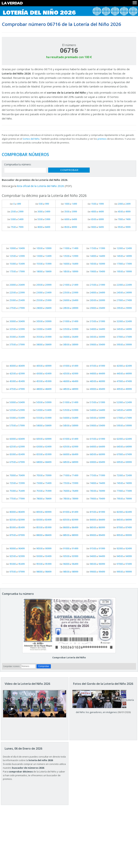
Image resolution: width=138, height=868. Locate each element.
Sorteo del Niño (31, 139)
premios (102, 139)
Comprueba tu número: (18, 164)
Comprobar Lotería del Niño (69, 657)
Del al (15, 204)
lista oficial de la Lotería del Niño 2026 (41, 186)
